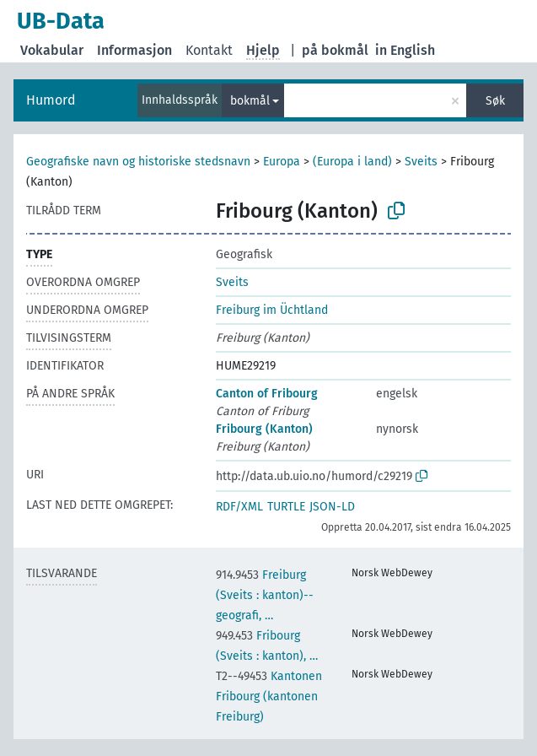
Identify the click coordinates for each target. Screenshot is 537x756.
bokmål (250, 101)
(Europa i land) (352, 162)
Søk (495, 101)
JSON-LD (332, 507)
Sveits (421, 162)
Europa (282, 162)
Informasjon (134, 50)
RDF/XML (239, 507)
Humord (51, 100)
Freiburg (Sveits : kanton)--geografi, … (265, 595)
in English (405, 50)
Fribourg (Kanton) (264, 429)
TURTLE (286, 507)
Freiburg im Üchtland (272, 310)
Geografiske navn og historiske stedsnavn (138, 162)
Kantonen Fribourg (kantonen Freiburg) (269, 697)
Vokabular (52, 50)
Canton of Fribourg (267, 394)
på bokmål (335, 50)
